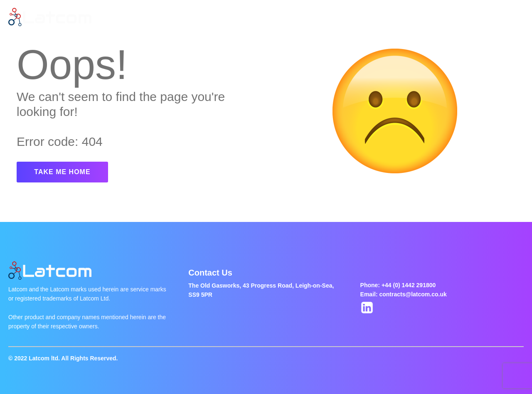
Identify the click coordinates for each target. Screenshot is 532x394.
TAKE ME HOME (62, 172)
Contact (342, 17)
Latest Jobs (227, 17)
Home (150, 17)
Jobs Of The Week (287, 17)
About (184, 17)
